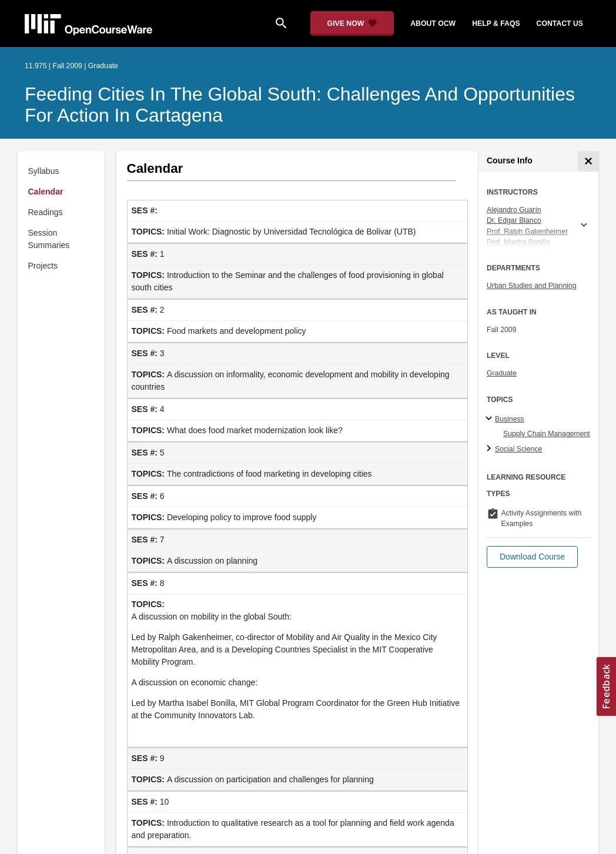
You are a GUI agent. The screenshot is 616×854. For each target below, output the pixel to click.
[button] (532, 557)
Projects (43, 266)
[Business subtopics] (491, 419)
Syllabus (44, 171)
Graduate (502, 373)
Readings (46, 212)
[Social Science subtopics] (491, 449)
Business (510, 419)
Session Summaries (49, 239)
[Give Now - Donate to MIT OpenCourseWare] (352, 24)
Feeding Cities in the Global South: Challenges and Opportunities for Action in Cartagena (300, 105)
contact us (560, 24)
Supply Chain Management (547, 434)
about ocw (433, 24)
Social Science (518, 449)
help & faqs (496, 24)
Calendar (46, 192)
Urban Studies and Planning (532, 286)
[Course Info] (588, 161)
